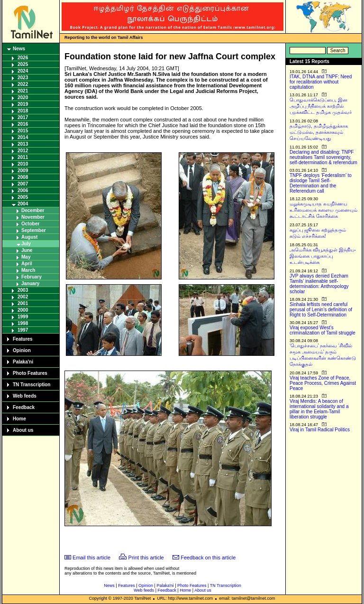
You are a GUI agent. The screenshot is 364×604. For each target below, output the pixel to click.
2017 (23, 117)
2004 (23, 204)
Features (23, 339)
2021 (23, 91)
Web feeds (25, 396)
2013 (23, 144)
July (26, 244)
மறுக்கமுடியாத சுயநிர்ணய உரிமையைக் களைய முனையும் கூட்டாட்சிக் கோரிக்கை (323, 210)
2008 (23, 177)
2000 (23, 310)
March (28, 270)
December (33, 210)
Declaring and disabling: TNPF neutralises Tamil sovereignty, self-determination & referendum (323, 157)
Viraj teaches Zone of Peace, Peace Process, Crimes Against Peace (323, 383)
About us (23, 430)
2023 (23, 78)
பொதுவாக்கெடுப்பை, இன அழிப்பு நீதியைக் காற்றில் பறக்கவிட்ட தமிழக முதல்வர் (321, 106)
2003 (23, 290)
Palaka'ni (23, 362)
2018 (23, 111)
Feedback (24, 407)
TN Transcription (32, 385)
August (29, 237)
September (34, 230)
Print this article (146, 558)
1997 (23, 330)
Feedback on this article (208, 558)
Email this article (91, 558)
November (33, 217)
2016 (23, 124)
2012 (23, 151)
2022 (23, 84)
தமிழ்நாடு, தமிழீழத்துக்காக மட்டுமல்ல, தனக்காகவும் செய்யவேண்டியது (319, 132)
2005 (23, 197)
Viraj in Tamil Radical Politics (320, 430)
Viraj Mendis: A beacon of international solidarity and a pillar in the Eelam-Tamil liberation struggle (319, 409)
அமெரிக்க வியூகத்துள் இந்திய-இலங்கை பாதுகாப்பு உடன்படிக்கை (323, 256)
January (30, 283)
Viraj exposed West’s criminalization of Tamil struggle (323, 330)
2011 (23, 157)
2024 (23, 71)
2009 (23, 171)
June (27, 250)
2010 (23, 164)
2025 (23, 64)
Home (19, 419)
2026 (23, 58)
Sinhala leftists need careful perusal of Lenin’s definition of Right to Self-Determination (321, 310)
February (32, 277)
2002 (23, 297)
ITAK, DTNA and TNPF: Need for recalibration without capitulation (321, 82)
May (26, 257)
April (27, 264)
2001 (23, 303)
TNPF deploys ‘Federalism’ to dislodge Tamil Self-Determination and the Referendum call (321, 183)
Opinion (22, 350)
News (19, 49)
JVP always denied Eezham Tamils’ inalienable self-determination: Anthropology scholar (319, 284)
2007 (23, 184)
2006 (23, 190)
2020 (23, 98)
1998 (23, 323)
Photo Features (30, 373)
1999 (23, 317)
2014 (23, 137)
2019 (23, 104)
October (30, 224)
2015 (23, 131)
